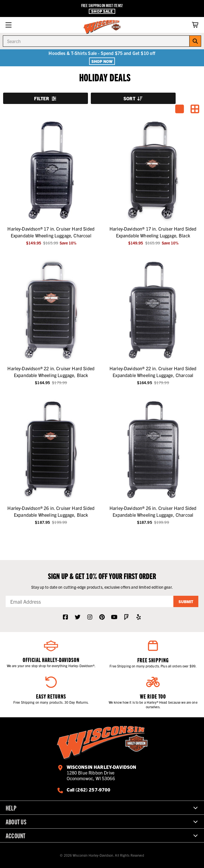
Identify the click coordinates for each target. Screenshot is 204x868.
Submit (186, 601)
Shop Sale (102, 11)
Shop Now (102, 61)
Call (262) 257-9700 (89, 790)
